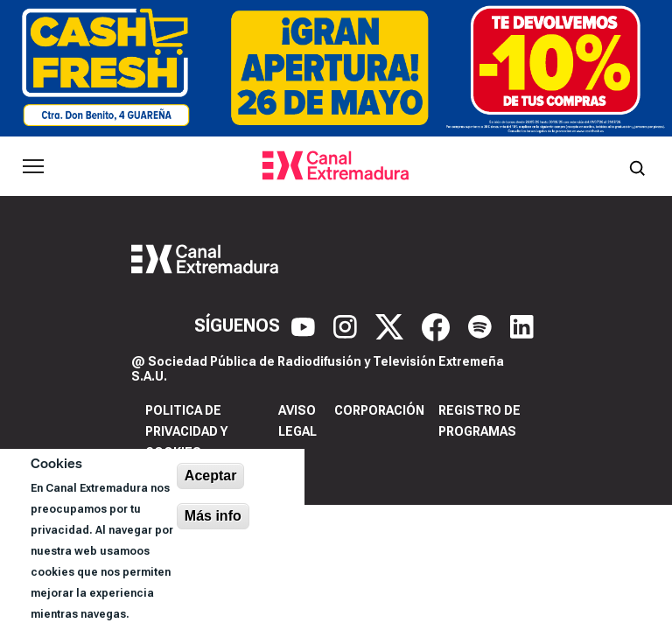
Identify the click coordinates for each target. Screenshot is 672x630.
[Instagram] (347, 325)
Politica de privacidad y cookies (186, 431)
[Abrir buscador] (637, 166)
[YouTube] (305, 325)
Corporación (379, 410)
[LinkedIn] (522, 325)
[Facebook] (438, 325)
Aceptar (211, 476)
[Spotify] (482, 325)
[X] (392, 325)
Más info (213, 516)
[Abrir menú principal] (33, 166)
